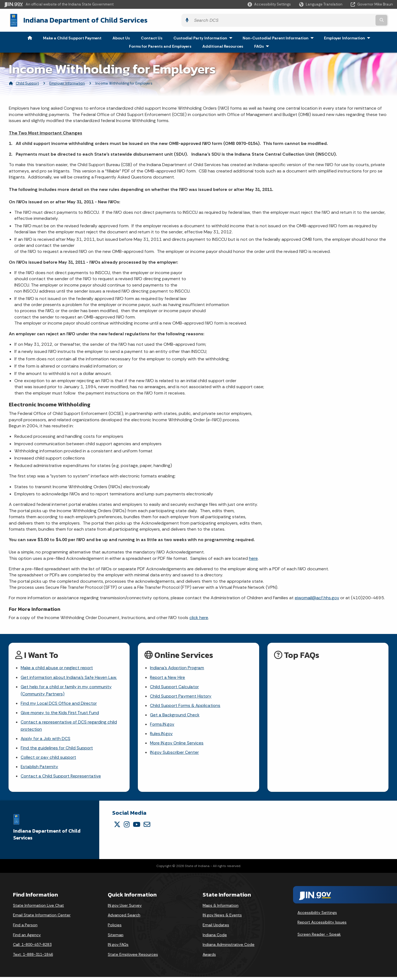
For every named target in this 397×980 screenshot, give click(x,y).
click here (199, 616)
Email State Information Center (42, 918)
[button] (269, 4)
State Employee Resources (133, 957)
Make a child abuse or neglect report (57, 667)
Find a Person (25, 928)
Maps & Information (221, 908)
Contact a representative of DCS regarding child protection (69, 727)
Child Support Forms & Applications (186, 706)
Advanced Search (124, 918)
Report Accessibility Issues (322, 925)
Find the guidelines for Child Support (57, 750)
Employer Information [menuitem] (348, 37)
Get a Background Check (175, 716)
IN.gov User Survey (125, 908)
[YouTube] (137, 827)
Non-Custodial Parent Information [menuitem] (279, 37)
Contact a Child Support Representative (61, 779)
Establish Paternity (40, 769)
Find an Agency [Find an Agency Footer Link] (27, 938)
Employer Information (67, 82)
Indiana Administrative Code (229, 947)
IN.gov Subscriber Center (175, 754)
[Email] (147, 827)
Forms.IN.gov (162, 725)
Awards (209, 957)
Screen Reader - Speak (319, 937)
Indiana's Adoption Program (178, 667)
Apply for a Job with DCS (46, 740)
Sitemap (116, 938)
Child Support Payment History (181, 696)
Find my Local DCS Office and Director (59, 704)
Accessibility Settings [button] (317, 915)
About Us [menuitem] (121, 37)
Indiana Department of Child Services (80, 20)
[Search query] (345, 20)
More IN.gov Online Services (177, 745)
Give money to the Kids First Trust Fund (60, 713)
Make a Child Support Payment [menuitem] (72, 37)
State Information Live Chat (38, 908)
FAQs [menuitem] (263, 45)
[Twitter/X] (117, 827)
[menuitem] (30, 37)
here (253, 557)
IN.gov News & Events (222, 918)
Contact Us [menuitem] (152, 37)
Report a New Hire (168, 677)
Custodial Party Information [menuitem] (204, 37)
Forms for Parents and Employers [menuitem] (160, 45)
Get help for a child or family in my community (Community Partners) (67, 690)
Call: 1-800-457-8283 (32, 947)
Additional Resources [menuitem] (223, 45)
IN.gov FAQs (118, 947)
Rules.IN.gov (162, 735)
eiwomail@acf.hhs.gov (317, 597)
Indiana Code (215, 938)
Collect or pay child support (49, 760)
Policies (115, 928)
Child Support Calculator (175, 686)
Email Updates (216, 928)
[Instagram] (127, 827)
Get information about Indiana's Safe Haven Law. (69, 677)
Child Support (27, 82)
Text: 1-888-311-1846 (33, 957)
